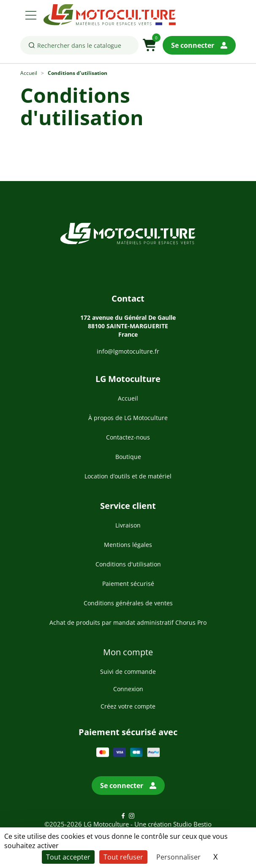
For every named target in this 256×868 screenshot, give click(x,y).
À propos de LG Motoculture (128, 418)
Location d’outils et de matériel (128, 476)
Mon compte (128, 652)
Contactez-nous (128, 437)
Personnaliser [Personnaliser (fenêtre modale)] (178, 857)
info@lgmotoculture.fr (128, 351)
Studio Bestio (192, 824)
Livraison (128, 525)
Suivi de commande (128, 672)
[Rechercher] (79, 45)
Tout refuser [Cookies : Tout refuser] (123, 857)
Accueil (128, 398)
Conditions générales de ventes (128, 603)
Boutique (128, 457)
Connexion (128, 689)
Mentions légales (128, 545)
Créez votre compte (128, 706)
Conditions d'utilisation (128, 564)
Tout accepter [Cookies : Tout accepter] (68, 857)
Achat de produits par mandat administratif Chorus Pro (128, 622)
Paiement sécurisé (128, 584)
